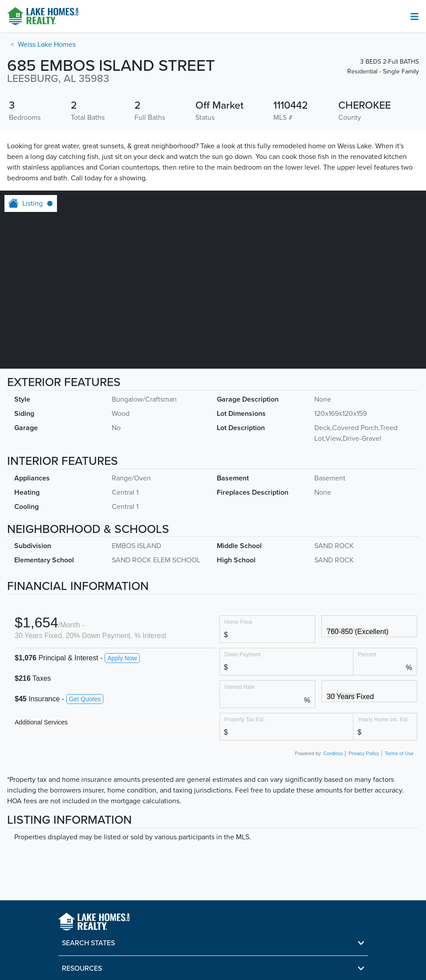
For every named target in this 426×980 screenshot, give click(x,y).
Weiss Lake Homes (47, 45)
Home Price (238, 622)
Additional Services (41, 722)
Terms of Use (399, 753)
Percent (367, 654)
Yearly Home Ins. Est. (383, 719)
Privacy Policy (364, 753)
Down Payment (242, 654)
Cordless (333, 753)
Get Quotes (85, 699)
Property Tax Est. (245, 719)
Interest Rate (240, 687)
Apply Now (122, 658)
